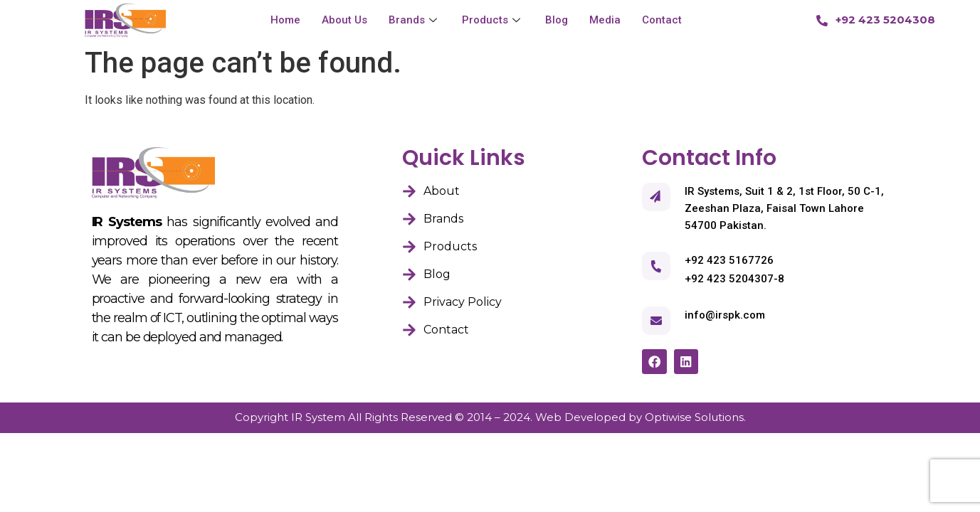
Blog (557, 20)
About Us (344, 20)
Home (285, 20)
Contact (662, 20)
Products (493, 20)
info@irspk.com (725, 315)
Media (605, 20)
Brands (415, 20)
